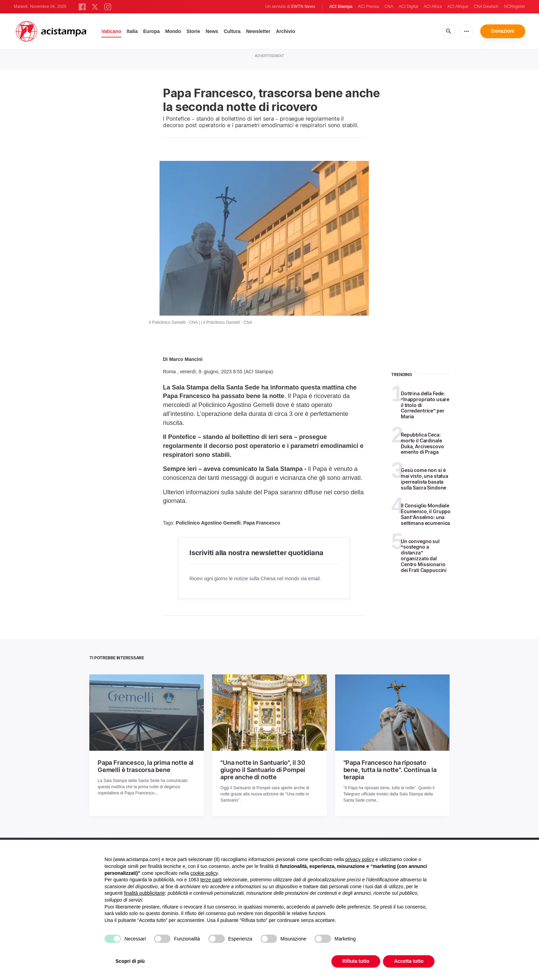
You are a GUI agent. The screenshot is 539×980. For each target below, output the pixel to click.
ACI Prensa (368, 7)
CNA (389, 7)
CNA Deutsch (486, 7)
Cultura (232, 31)
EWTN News (303, 7)
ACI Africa (433, 7)
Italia (132, 31)
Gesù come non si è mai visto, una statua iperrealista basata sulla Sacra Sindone (425, 479)
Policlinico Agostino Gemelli (208, 523)
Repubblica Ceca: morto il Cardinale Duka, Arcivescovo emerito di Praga (422, 443)
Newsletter (258, 31)
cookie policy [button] (204, 873)
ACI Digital (409, 7)
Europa (152, 31)
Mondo (173, 31)
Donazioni (503, 31)
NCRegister (515, 7)
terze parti (211, 880)
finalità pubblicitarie (145, 893)
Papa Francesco (262, 523)
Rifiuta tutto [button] (356, 961)
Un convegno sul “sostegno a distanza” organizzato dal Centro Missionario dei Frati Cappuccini (424, 556)
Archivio (286, 31)
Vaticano (111, 31)
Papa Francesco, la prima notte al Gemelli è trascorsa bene (140, 765)
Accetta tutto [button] (409, 961)
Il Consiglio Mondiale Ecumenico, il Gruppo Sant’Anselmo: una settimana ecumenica (426, 514)
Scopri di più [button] (130, 961)
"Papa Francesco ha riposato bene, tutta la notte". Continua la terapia (388, 765)
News (212, 31)
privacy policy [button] (360, 859)
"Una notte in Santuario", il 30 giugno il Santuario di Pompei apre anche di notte (268, 769)
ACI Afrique (458, 7)
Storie (194, 31)
